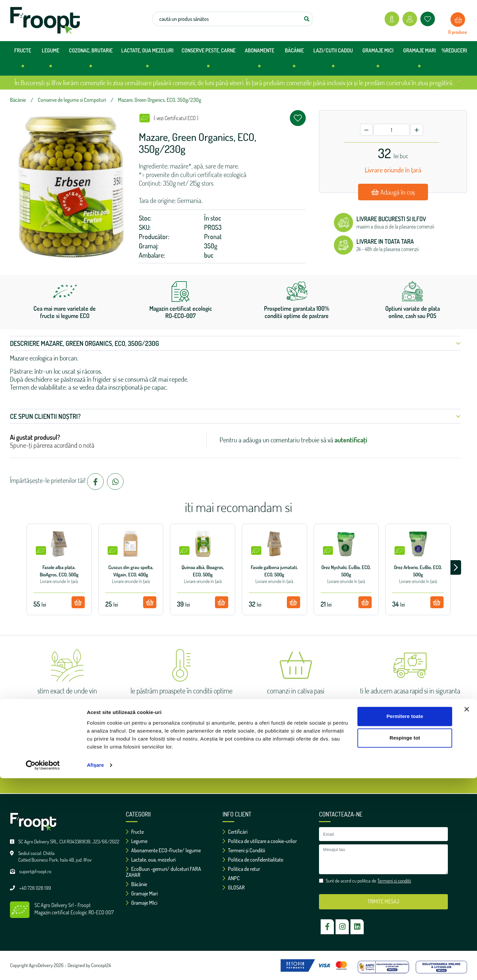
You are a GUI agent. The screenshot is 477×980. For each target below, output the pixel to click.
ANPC (231, 878)
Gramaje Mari (142, 893)
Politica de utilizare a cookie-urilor (260, 841)
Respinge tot (405, 940)
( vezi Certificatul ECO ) (176, 118)
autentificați (351, 440)
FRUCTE (23, 61)
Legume (137, 841)
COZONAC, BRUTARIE (91, 61)
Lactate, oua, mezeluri (151, 860)
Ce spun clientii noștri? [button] (235, 416)
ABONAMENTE (260, 61)
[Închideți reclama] (467, 911)
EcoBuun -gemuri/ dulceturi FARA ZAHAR (163, 872)
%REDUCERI (454, 50)
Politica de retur (241, 869)
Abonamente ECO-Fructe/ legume (163, 850)
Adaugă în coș (393, 192)
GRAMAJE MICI (378, 61)
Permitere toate (405, 918)
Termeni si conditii (272, 770)
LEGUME (51, 61)
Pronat (213, 236)
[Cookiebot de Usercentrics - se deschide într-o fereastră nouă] (43, 967)
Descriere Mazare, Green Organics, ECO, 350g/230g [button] (235, 343)
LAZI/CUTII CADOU (333, 61)
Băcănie (136, 884)
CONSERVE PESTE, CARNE (209, 61)
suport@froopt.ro (35, 871)
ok (303, 750)
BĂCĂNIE (294, 61)
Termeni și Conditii (244, 850)
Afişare (95, 967)
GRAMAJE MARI (420, 61)
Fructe (135, 832)
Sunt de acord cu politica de (242, 770)
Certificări (235, 832)
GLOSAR (234, 887)
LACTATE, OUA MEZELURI (147, 61)
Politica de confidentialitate (253, 860)
